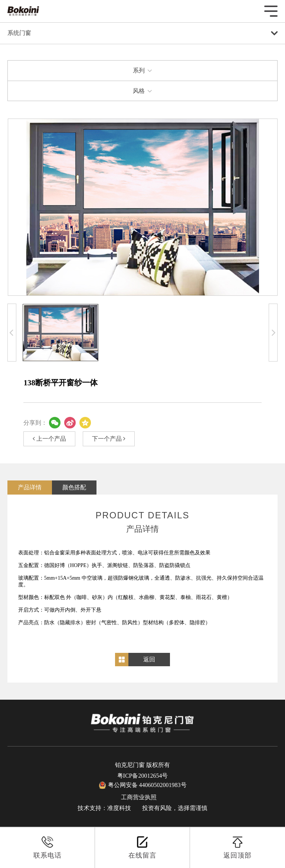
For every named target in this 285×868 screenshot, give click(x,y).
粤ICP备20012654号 (143, 776)
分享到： (35, 423)
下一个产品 (109, 439)
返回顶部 (237, 847)
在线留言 (142, 847)
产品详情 (30, 487)
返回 (149, 659)
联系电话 (47, 847)
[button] (12, 332)
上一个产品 (49, 439)
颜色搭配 (74, 487)
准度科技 (119, 808)
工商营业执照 (139, 797)
